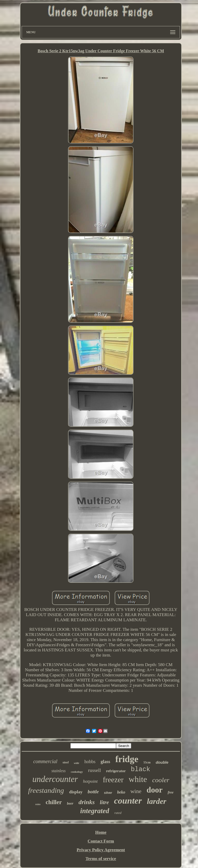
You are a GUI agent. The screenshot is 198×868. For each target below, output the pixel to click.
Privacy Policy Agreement (101, 850)
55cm (147, 762)
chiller (54, 802)
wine (136, 791)
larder (157, 801)
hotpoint (90, 781)
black (141, 769)
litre (104, 802)
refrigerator (116, 771)
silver (108, 793)
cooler (161, 780)
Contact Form (101, 841)
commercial (45, 761)
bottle (93, 792)
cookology (77, 772)
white (138, 779)
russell (95, 770)
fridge (127, 759)
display (76, 792)
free (171, 792)
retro (38, 804)
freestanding (46, 790)
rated (118, 813)
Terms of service (101, 859)
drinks (87, 802)
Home (101, 832)
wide (76, 763)
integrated (95, 811)
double (162, 762)
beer (70, 803)
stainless (58, 771)
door (154, 790)
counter (128, 801)
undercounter (55, 779)
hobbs (90, 762)
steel (66, 762)
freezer (113, 780)
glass (105, 762)
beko (121, 792)
